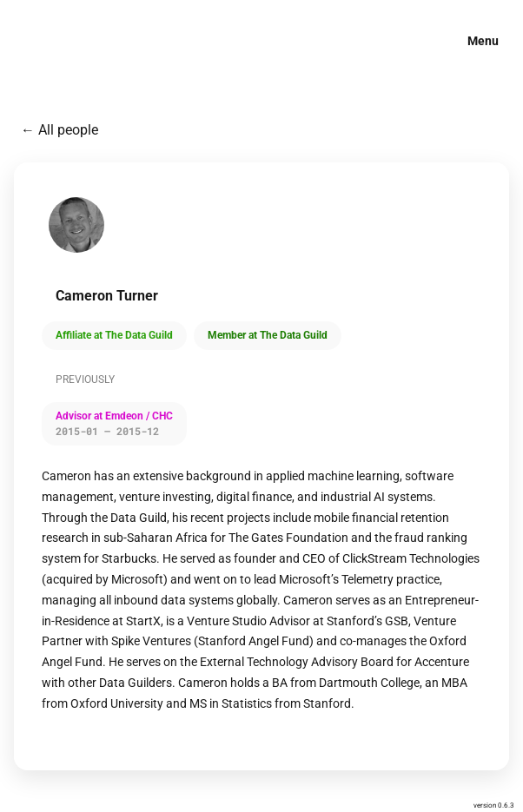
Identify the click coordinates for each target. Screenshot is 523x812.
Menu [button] (483, 41)
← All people (60, 130)
